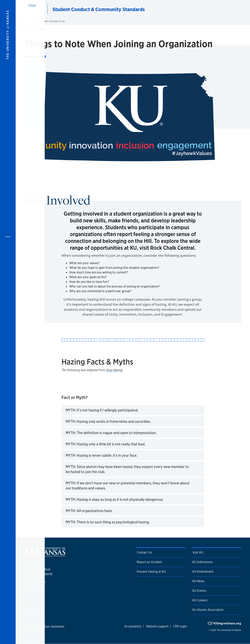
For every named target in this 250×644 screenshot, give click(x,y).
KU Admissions (203, 562)
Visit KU (198, 552)
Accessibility (133, 626)
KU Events (199, 591)
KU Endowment (203, 572)
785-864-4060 (34, 587)
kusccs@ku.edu (35, 582)
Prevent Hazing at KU (52, 21)
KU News (198, 581)
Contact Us (144, 552)
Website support (157, 626)
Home (33, 21)
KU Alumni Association (208, 610)
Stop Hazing (114, 370)
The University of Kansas (229, 630)
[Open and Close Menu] (8, 322)
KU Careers (200, 600)
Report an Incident (149, 562)
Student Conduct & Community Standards (99, 9)
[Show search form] (233, 9)
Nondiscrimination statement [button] (45, 627)
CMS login (180, 626)
